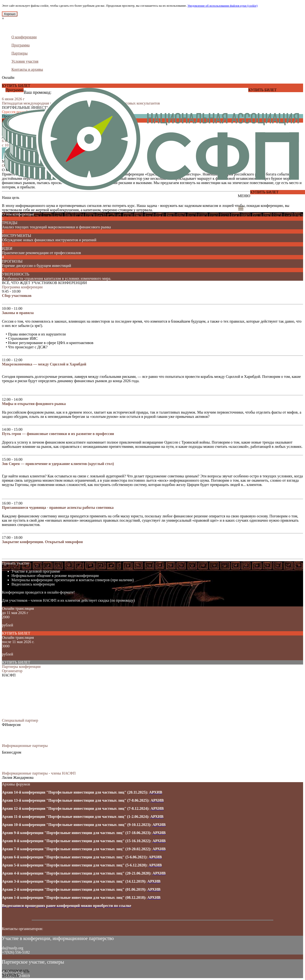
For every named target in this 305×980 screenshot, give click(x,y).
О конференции (24, 37)
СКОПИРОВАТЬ (16, 971)
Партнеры (20, 53)
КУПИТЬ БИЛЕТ (16, 86)
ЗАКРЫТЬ (10, 975)
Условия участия (25, 61)
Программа (20, 45)
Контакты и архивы (27, 69)
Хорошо (10, 14)
